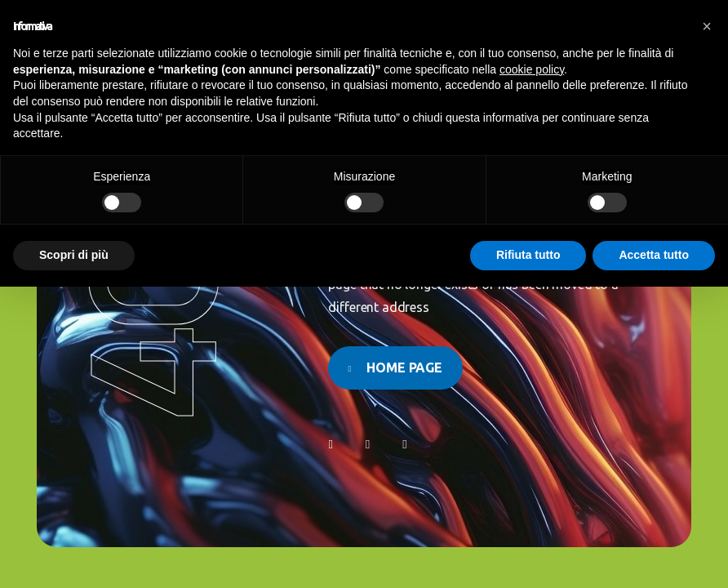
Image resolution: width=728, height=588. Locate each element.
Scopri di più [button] (74, 255)
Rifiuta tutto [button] (528, 255)
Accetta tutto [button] (654, 255)
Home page (404, 367)
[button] (707, 26)
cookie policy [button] (532, 69)
